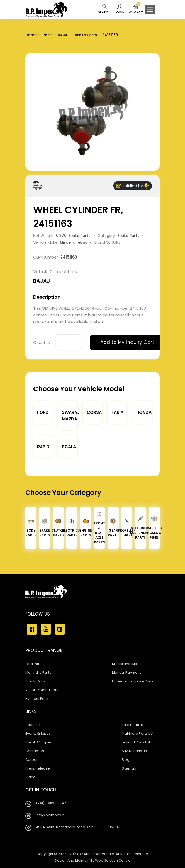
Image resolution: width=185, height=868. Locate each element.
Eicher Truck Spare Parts (133, 681)
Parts (47, 35)
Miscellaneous (124, 664)
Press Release (38, 768)
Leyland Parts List (136, 742)
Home (31, 35)
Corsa (94, 412)
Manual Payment (126, 672)
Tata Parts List (133, 725)
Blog (126, 760)
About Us (33, 725)
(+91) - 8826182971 (51, 803)
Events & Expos (38, 733)
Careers (32, 760)
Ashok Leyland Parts (42, 690)
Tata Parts (34, 664)
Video (30, 777)
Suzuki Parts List (135, 751)
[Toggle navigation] (150, 10)
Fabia (117, 412)
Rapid (43, 447)
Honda (144, 412)
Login (120, 9)
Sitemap (129, 768)
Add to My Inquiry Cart (127, 342)
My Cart (136, 9)
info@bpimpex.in (50, 815)
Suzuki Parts (35, 681)
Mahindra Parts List (138, 733)
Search (104, 9)
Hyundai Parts (37, 699)
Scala (69, 447)
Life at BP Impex (38, 742)
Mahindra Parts (38, 672)
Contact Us (35, 751)
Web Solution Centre (113, 860)
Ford (43, 412)
